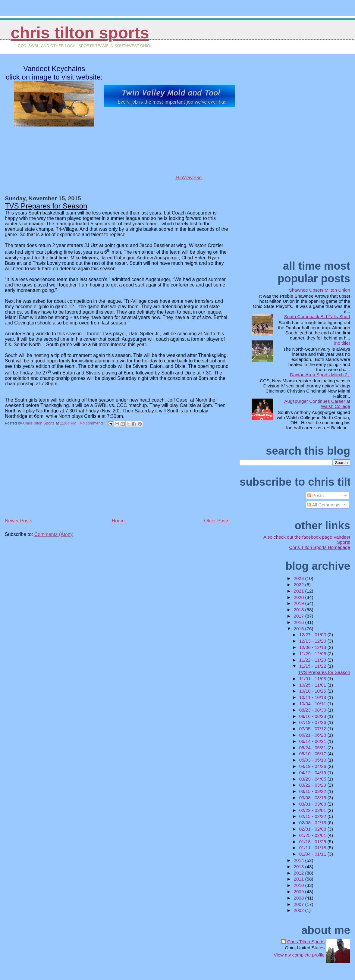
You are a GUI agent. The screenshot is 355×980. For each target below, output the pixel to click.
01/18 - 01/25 (313, 842)
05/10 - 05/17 (313, 754)
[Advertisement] (50, 474)
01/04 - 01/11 (313, 854)
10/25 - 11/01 (313, 685)
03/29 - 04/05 (313, 779)
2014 (299, 860)
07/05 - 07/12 (313, 729)
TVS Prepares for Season (46, 206)
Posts (316, 495)
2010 (299, 885)
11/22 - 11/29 (313, 660)
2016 (299, 622)
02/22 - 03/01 (313, 810)
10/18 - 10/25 (313, 691)
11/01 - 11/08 (313, 679)
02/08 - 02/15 (313, 823)
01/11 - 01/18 (313, 848)
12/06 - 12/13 (313, 647)
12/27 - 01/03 (313, 635)
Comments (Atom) (54, 534)
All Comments (324, 505)
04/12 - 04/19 (313, 773)
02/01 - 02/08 (313, 829)
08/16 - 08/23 (313, 716)
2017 (299, 616)
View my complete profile (299, 955)
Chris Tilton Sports (80, 33)
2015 (299, 629)
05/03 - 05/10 (313, 760)
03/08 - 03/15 (313, 798)
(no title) (342, 343)
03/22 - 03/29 (313, 785)
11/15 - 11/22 (313, 666)
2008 (299, 898)
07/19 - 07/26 (313, 722)
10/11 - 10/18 (313, 697)
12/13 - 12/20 (313, 641)
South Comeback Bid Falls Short (317, 316)
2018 (299, 610)
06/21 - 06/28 (313, 735)
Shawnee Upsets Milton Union (320, 290)
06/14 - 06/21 (313, 741)
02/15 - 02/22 (313, 816)
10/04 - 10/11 (313, 704)
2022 (299, 585)
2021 (299, 591)
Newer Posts (19, 521)
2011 (299, 879)
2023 (299, 578)
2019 (299, 603)
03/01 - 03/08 (313, 804)
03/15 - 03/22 (313, 791)
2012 (299, 873)
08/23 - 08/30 (313, 710)
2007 (299, 904)
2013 (299, 867)
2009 (299, 892)
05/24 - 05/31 (313, 748)
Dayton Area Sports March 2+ (320, 375)
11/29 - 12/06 (313, 654)
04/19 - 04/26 (313, 766)
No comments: (93, 423)
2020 (299, 597)
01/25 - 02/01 (313, 835)
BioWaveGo (169, 178)
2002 (299, 910)
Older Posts (217, 521)
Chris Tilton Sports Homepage (320, 547)
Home (118, 521)
